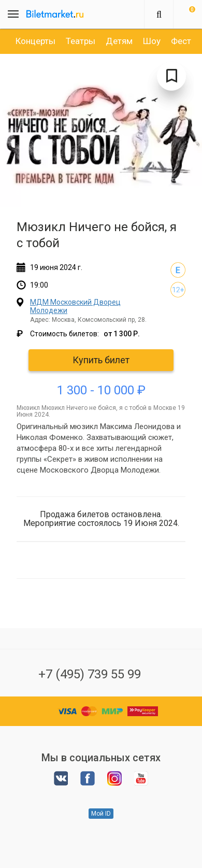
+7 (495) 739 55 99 (90, 674)
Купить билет (101, 360)
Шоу (152, 41)
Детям (119, 41)
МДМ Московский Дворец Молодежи (75, 306)
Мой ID (101, 814)
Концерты (35, 41)
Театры (81, 41)
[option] (35, 41)
